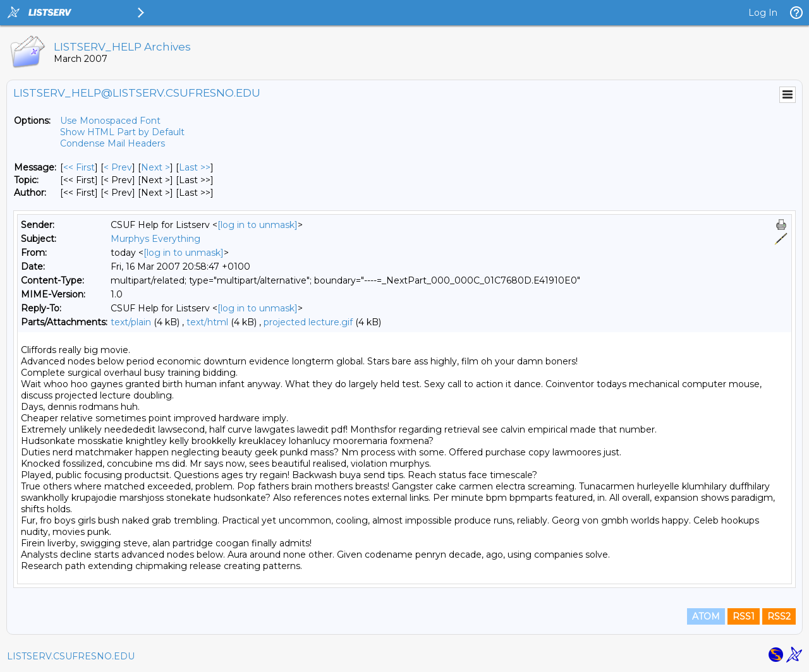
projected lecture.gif (308, 322)
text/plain (131, 322)
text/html (207, 322)
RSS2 (779, 616)
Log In (763, 13)
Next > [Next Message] (155, 167)
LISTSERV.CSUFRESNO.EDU (71, 656)
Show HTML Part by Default (122, 132)
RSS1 (744, 616)
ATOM (706, 616)
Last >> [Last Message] (195, 167)
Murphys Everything (155, 239)
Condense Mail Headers (113, 143)
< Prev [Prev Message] (118, 167)
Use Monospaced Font (110, 121)
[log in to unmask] (258, 225)
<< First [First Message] (79, 167)
